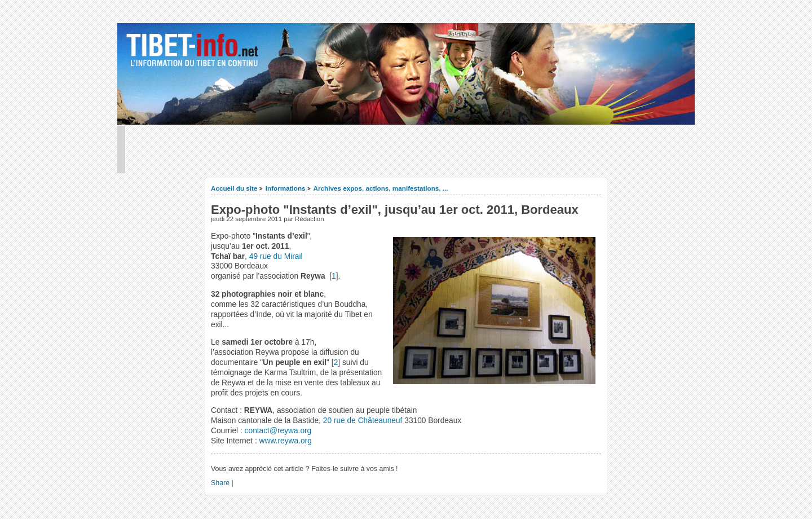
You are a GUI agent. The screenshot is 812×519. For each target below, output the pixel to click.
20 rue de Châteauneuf (364, 421)
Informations (286, 188)
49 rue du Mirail (276, 256)
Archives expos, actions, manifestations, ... (381, 188)
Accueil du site (234, 188)
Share (220, 483)
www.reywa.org (286, 441)
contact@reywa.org (278, 431)
